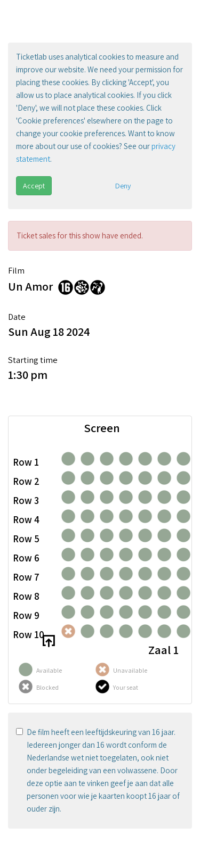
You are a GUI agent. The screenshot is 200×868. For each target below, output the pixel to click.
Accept (34, 186)
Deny (123, 186)
